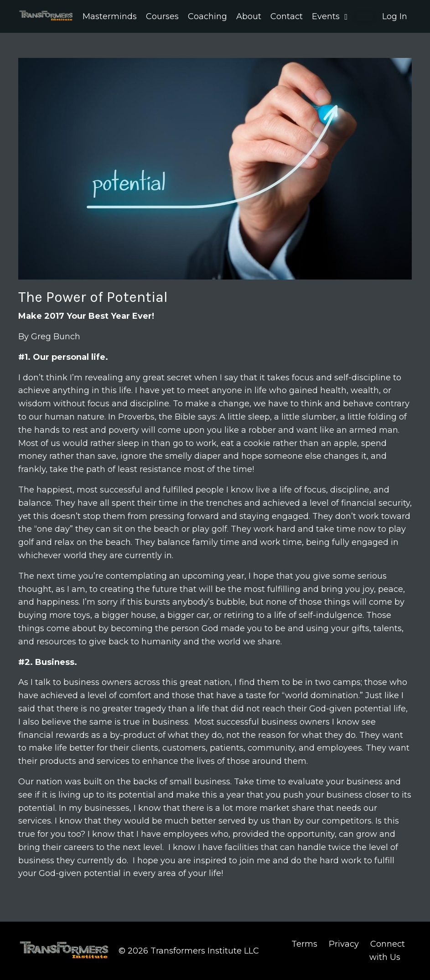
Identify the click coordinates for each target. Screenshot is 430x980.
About (249, 16)
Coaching (207, 16)
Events (330, 16)
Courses (162, 16)
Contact (287, 16)
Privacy (344, 944)
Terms (304, 944)
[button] (365, 17)
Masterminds (110, 16)
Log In (395, 16)
